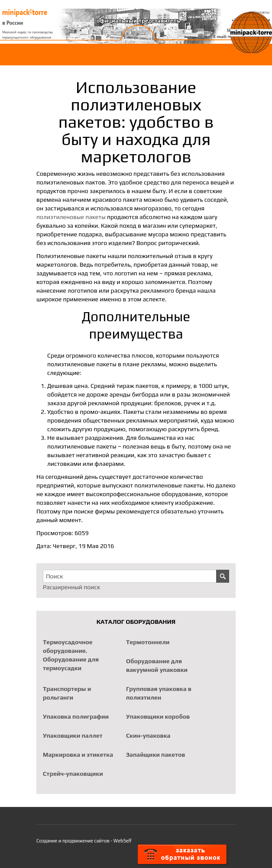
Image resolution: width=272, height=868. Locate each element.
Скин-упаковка (148, 736)
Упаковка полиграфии (76, 716)
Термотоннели (148, 642)
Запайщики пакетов (156, 755)
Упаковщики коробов (158, 716)
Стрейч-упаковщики (73, 774)
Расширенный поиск (71, 587)
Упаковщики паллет (73, 736)
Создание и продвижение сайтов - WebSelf (84, 841)
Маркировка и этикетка (78, 755)
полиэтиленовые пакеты (71, 217)
